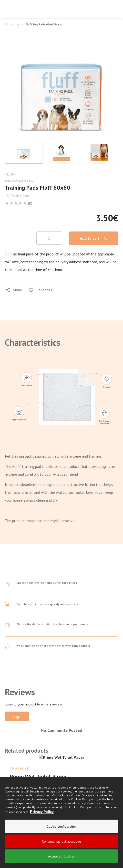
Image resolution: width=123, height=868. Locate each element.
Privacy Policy (42, 812)
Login (17, 716)
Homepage (12, 24)
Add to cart (94, 238)
